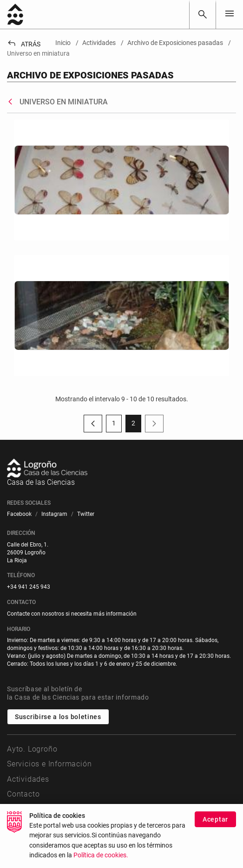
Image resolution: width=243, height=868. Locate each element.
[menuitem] (19, 514)
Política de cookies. (101, 860)
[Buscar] (203, 14)
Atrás (24, 44)
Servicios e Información (49, 764)
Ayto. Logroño (32, 749)
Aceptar (215, 824)
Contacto (23, 794)
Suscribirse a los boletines (58, 717)
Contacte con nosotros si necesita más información (72, 614)
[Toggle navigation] (230, 14)
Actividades (28, 779)
